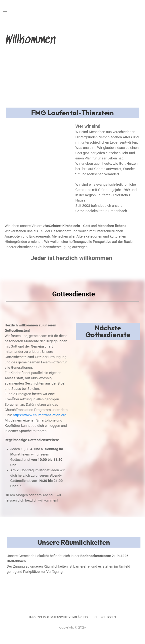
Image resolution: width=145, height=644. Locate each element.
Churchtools (105, 617)
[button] (6, 126)
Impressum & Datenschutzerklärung (59, 617)
